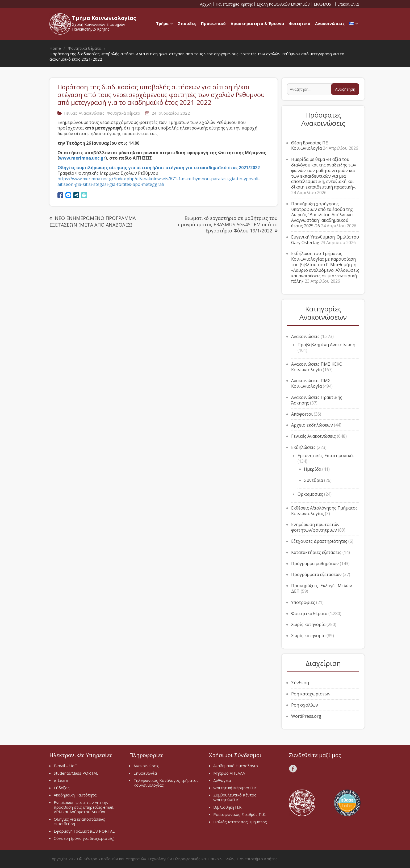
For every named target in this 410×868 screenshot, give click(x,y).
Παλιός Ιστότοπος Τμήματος (240, 822)
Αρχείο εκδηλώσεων (312, 425)
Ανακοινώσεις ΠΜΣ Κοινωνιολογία (311, 383)
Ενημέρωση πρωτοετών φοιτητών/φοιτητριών (315, 527)
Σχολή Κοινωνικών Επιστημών (283, 4)
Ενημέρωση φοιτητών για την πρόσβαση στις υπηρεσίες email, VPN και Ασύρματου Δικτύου (84, 807)
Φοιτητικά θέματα (123, 113)
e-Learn (61, 780)
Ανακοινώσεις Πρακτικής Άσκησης (317, 400)
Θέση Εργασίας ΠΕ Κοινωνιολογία (309, 146)
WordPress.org (306, 716)
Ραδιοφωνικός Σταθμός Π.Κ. (240, 814)
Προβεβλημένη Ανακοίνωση (326, 345)
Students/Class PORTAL (76, 773)
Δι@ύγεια (222, 780)
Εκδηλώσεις (303, 447)
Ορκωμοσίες (310, 494)
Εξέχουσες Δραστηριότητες (319, 541)
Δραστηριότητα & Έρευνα (257, 23)
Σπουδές (187, 23)
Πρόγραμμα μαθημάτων (315, 564)
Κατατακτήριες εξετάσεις (316, 552)
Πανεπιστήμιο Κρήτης (234, 4)
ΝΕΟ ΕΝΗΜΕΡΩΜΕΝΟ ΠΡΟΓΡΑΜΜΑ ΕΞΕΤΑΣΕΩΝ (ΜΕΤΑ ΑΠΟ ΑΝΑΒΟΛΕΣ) (93, 221)
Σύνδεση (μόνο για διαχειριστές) (84, 838)
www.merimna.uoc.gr (82, 158)
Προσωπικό (213, 23)
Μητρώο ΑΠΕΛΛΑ (229, 773)
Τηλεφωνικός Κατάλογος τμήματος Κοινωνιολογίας (166, 783)
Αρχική (206, 4)
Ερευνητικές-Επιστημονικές (326, 456)
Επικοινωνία (348, 4)
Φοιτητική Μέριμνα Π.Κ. (235, 788)
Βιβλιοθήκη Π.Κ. (228, 807)
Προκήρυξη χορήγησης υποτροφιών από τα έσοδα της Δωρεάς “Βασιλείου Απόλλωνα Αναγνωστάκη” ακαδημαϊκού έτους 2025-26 (322, 215)
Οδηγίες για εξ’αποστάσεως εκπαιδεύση (79, 821)
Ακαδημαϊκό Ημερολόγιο (236, 766)
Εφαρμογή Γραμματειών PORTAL (84, 831)
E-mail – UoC (65, 766)
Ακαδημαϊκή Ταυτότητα (75, 795)
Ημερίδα (313, 469)
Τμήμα (162, 23)
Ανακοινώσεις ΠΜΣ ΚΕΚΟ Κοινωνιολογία (317, 367)
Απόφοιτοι (302, 414)
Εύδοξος (62, 788)
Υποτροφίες (303, 602)
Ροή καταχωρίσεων (311, 694)
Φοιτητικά (300, 23)
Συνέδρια (313, 480)
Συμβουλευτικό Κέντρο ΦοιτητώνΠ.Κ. (235, 797)
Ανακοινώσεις (330, 23)
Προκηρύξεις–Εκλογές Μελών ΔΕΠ (322, 588)
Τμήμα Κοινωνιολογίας (104, 18)
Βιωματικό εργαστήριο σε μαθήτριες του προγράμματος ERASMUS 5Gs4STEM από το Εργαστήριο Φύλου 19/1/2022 (228, 224)
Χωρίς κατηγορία (308, 624)
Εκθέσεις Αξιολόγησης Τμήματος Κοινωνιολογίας (324, 511)
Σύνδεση (300, 683)
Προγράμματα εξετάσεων (316, 574)
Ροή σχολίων (305, 705)
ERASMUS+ (324, 4)
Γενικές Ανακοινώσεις (84, 113)
